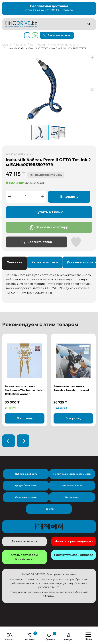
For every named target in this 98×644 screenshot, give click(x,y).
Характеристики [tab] (45, 262)
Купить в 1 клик (49, 212)
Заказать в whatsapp (49, 227)
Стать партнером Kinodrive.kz (24, 557)
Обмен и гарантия (72, 486)
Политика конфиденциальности (72, 474)
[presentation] (9, 441)
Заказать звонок (57, 35)
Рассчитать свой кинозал (74, 555)
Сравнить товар (36, 242)
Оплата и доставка (26, 497)
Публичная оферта (26, 474)
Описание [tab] (15, 262)
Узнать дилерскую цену (46, 175)
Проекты (49, 509)
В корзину (69, 197)
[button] (93, 57)
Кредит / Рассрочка (26, 486)
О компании (72, 497)
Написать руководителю (74, 541)
